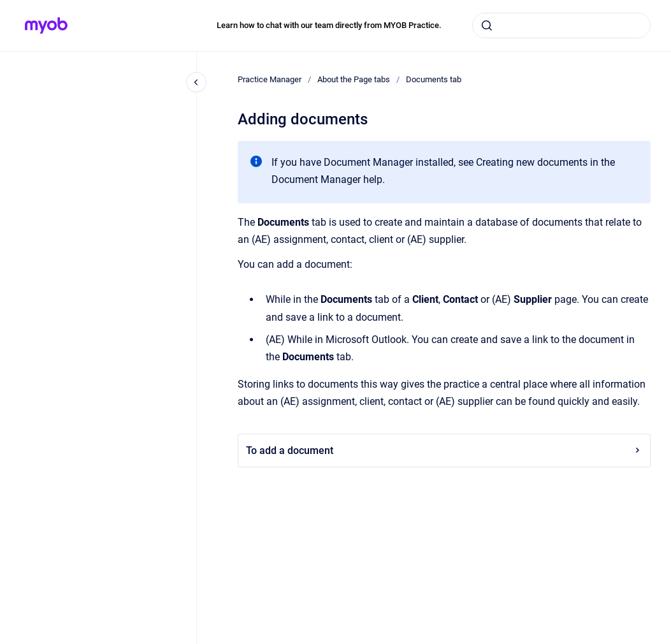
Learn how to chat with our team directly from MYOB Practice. (329, 25)
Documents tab (434, 79)
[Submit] (487, 26)
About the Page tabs (354, 79)
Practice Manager (270, 79)
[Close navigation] (196, 82)
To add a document (444, 450)
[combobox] (561, 26)
